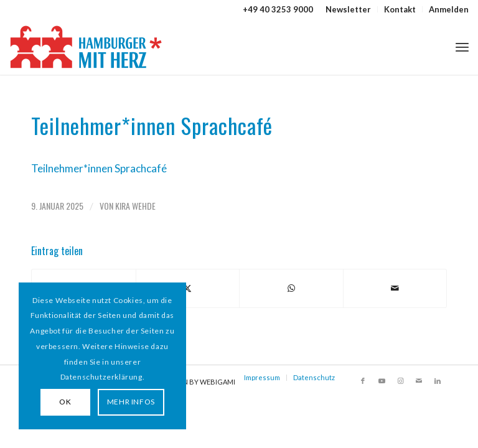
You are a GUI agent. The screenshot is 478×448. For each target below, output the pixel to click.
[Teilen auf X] (188, 288)
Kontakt (400, 9)
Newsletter (348, 9)
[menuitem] (349, 9)
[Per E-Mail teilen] (395, 288)
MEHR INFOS (131, 402)
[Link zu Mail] (419, 381)
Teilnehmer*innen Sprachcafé (99, 168)
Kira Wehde (135, 206)
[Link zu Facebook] (363, 381)
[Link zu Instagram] (400, 381)
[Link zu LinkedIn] (438, 381)
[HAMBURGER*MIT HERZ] (87, 47)
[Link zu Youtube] (382, 381)
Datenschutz (314, 377)
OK (65, 402)
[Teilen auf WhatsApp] (291, 288)
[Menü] (462, 47)
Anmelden (449, 9)
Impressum (262, 377)
